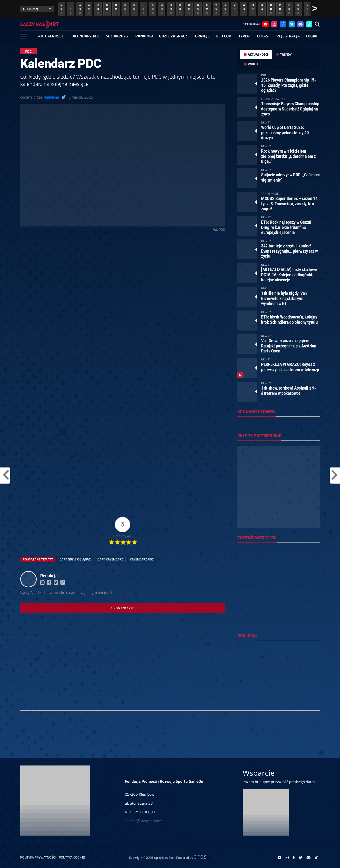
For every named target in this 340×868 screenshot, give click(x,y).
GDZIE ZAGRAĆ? (173, 36)
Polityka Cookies (72, 857)
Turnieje (201, 36)
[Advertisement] (123, 273)
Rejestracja (288, 36)
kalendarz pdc (142, 559)
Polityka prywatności (38, 857)
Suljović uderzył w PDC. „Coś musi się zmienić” (290, 177)
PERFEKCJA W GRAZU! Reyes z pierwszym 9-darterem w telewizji (290, 367)
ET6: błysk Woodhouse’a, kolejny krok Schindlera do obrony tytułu (289, 319)
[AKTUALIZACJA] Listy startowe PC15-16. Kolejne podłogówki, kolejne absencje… (289, 274)
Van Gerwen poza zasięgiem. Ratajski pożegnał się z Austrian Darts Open (289, 346)
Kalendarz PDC (85, 36)
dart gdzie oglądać (75, 559)
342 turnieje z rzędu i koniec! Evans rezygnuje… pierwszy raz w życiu (289, 251)
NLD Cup (223, 36)
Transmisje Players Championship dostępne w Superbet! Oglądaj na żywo (290, 109)
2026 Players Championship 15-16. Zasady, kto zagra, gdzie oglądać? (288, 85)
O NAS (263, 36)
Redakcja (51, 97)
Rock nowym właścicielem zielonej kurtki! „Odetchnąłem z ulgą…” (288, 156)
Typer (244, 36)
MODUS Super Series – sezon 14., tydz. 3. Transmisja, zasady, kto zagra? (290, 203)
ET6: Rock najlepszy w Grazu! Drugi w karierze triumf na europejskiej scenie (286, 227)
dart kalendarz (110, 559)
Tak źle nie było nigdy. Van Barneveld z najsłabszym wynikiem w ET (284, 298)
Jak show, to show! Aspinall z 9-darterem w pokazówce (288, 390)
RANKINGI (144, 36)
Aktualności (51, 36)
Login (311, 36)
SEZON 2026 (117, 36)
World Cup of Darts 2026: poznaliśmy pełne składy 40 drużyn (285, 132)
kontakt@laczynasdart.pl (145, 821)
